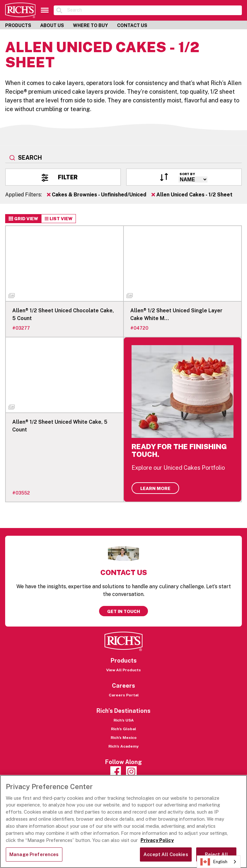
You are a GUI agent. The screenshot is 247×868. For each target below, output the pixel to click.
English (214, 862)
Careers (123, 686)
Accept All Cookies (166, 854)
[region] (123, 821)
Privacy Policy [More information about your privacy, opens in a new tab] (157, 840)
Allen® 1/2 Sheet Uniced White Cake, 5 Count (60, 426)
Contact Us (132, 25)
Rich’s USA (124, 720)
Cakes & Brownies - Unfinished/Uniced (97, 195)
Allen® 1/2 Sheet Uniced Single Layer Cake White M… (176, 314)
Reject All (216, 854)
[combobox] (123, 158)
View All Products (123, 670)
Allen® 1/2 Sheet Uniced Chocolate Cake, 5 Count (63, 314)
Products (18, 25)
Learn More (155, 488)
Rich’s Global (123, 729)
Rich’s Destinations (123, 711)
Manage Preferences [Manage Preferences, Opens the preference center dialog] (34, 854)
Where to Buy (91, 25)
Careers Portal (124, 695)
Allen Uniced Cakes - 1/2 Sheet (192, 195)
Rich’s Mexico (124, 738)
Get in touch (123, 611)
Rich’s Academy (123, 746)
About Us (52, 25)
